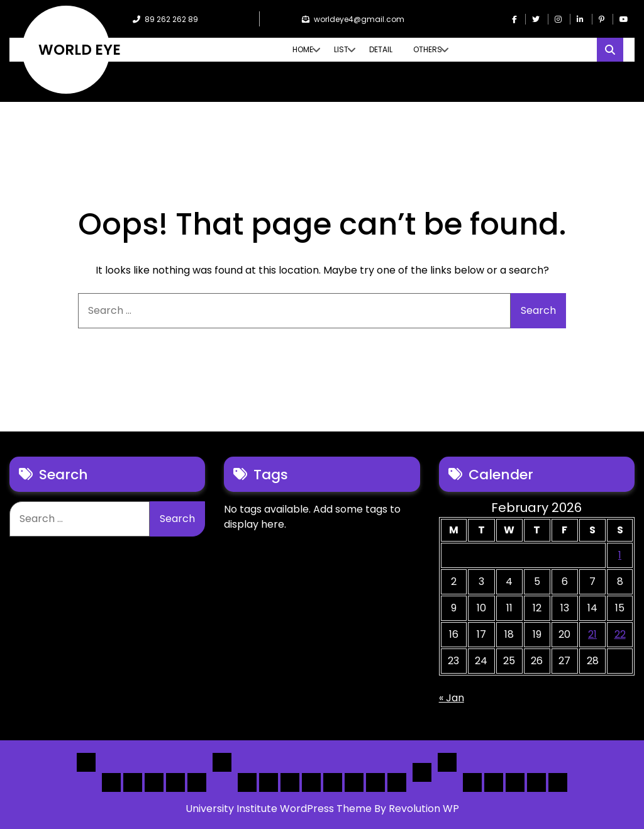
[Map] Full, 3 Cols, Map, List (333, 782)
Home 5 (197, 782)
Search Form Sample (515, 782)
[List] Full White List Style (269, 782)
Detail (381, 49)
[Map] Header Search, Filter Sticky (375, 782)
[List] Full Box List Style (290, 782)
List (341, 49)
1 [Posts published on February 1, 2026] (620, 555)
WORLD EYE (80, 50)
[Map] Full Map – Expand (397, 782)
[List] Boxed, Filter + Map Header (247, 782)
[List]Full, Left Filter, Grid (311, 782)
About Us (494, 782)
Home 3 (154, 782)
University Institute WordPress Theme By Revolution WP (322, 809)
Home (303, 49)
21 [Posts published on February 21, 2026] (592, 634)
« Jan (452, 698)
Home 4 (175, 782)
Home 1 (111, 782)
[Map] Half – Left (354, 782)
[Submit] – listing (558, 782)
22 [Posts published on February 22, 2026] (620, 634)
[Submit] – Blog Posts (536, 782)
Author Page (472, 782)
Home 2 (133, 782)
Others (428, 49)
